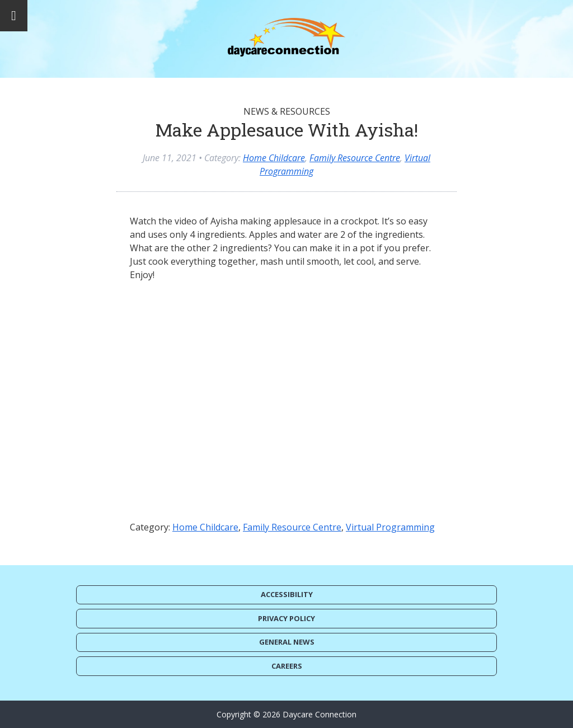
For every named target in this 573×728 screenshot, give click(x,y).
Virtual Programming (390, 527)
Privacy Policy (286, 618)
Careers (287, 666)
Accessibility (287, 594)
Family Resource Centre (355, 158)
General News (287, 642)
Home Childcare (274, 158)
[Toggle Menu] (14, 16)
